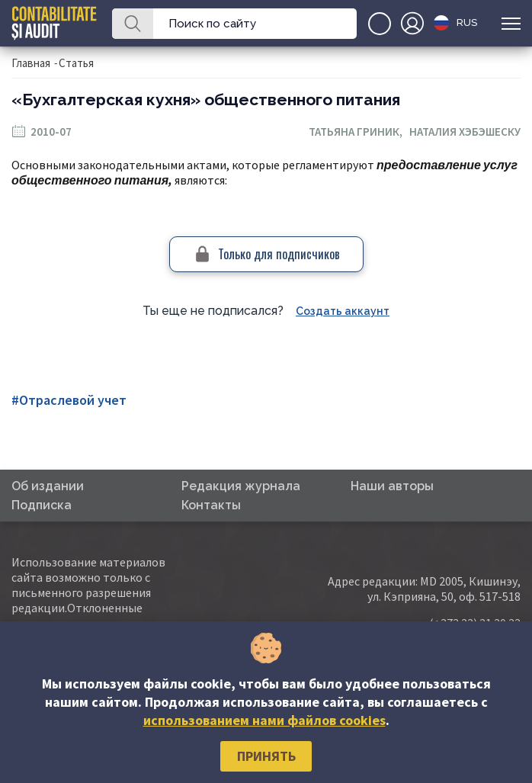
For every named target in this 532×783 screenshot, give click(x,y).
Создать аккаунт (343, 311)
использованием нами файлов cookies (264, 720)
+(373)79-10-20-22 (380, 24)
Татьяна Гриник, (359, 132)
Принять (266, 756)
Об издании (48, 486)
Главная (31, 63)
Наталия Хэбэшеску (465, 132)
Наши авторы (392, 486)
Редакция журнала (241, 486)
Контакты (211, 505)
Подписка (42, 505)
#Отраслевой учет (69, 400)
